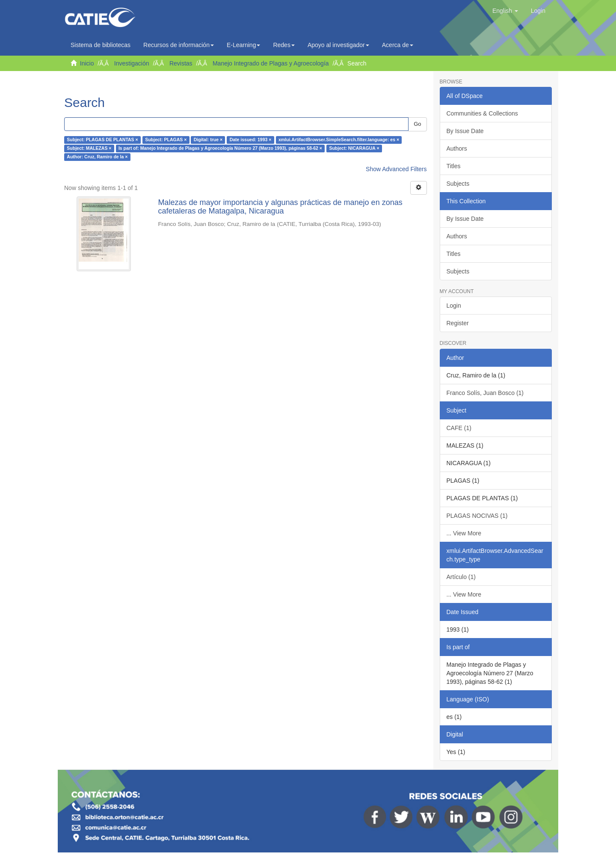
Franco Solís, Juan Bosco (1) (485, 393)
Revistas (181, 63)
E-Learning (244, 45)
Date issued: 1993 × (251, 140)
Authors (457, 148)
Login (454, 306)
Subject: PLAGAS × (166, 140)
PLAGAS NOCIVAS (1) (477, 516)
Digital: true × (208, 140)
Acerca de (398, 45)
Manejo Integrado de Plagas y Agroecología (271, 63)
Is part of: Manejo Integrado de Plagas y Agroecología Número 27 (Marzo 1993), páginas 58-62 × (220, 148)
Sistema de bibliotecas (101, 45)
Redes (284, 45)
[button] (505, 11)
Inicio (87, 63)
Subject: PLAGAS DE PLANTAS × (102, 140)
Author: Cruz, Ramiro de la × (97, 157)
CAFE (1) (459, 428)
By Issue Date (465, 131)
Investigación (132, 63)
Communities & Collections (482, 113)
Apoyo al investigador (338, 45)
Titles (454, 166)
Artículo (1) (461, 577)
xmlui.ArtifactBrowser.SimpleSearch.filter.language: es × (339, 140)
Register (458, 323)
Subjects (458, 184)
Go (417, 124)
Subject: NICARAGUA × (354, 148)
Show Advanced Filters (396, 169)
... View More (464, 533)
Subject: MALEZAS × (89, 148)
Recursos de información (179, 45)
